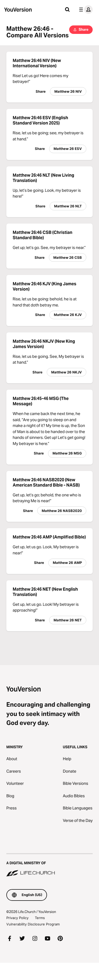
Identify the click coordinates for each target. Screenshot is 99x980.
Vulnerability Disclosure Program (33, 924)
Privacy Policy (17, 918)
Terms (40, 918)
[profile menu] (85, 10)
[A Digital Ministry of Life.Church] (49, 865)
